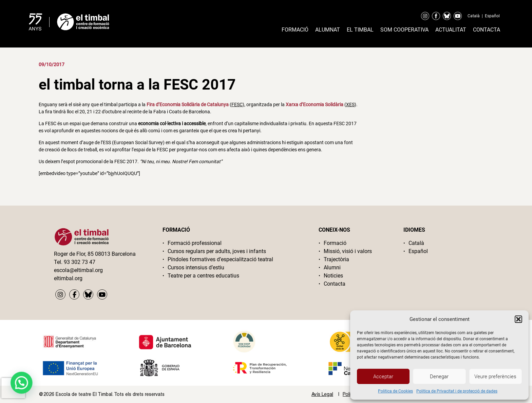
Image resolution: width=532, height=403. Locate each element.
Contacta (487, 30)
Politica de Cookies (395, 391)
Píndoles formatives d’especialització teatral (220, 259)
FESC (237, 104)
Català (474, 16)
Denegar (439, 377)
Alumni (332, 267)
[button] (518, 319)
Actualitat (451, 30)
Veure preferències (495, 377)
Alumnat (328, 30)
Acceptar (383, 377)
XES (350, 104)
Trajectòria (336, 259)
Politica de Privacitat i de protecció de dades (457, 391)
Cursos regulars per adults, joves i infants (217, 251)
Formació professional (195, 243)
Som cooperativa (404, 30)
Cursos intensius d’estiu (196, 267)
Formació (295, 30)
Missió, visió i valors (348, 251)
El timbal (360, 30)
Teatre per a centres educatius (203, 276)
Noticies (333, 276)
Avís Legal (322, 394)
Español (492, 16)
